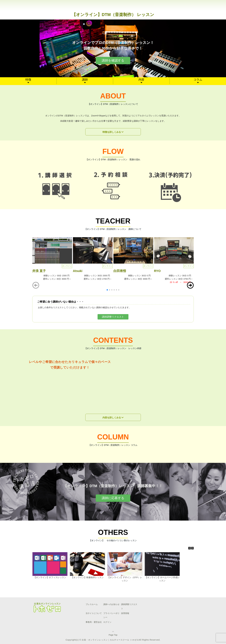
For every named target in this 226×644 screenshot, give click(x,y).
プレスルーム (92, 604)
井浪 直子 (39, 271)
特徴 (28, 80)
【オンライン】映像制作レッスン (87, 577)
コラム (198, 80)
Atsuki (78, 271)
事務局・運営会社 (94, 622)
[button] (190, 285)
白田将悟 (120, 271)
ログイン (107, 622)
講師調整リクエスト (113, 317)
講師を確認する (113, 60)
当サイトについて (94, 613)
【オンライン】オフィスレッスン (50, 577)
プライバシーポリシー (111, 615)
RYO (157, 271)
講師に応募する (113, 498)
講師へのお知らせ (111, 604)
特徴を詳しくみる (112, 132)
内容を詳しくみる (112, 418)
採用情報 (125, 613)
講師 (85, 80)
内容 (141, 80)
